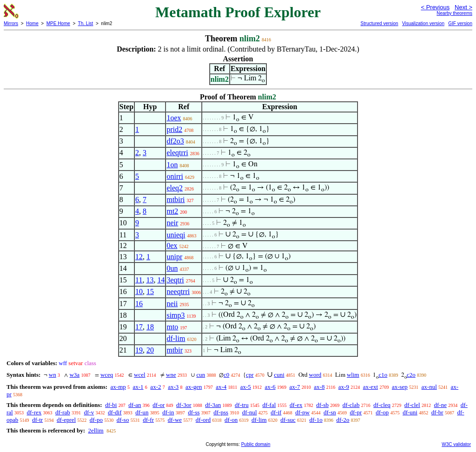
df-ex (296, 405)
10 (139, 292)
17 (139, 327)
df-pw (302, 412)
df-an (135, 405)
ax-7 (294, 387)
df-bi (111, 405)
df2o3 (175, 141)
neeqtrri (178, 292)
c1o (383, 375)
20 (150, 350)
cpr (250, 375)
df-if (276, 412)
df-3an (213, 405)
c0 (226, 375)
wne (171, 375)
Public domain (256, 444)
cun (201, 375)
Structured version (379, 23)
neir (172, 223)
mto (172, 327)
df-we (175, 420)
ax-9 (344, 387)
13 (150, 280)
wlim (353, 375)
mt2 (172, 211)
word (315, 375)
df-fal (269, 405)
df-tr (37, 420)
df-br (437, 412)
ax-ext (370, 387)
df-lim (176, 338)
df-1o (316, 420)
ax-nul (429, 387)
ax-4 (221, 387)
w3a (74, 375)
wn (53, 375)
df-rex (34, 412)
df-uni (410, 412)
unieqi (176, 235)
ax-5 (246, 387)
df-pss (221, 412)
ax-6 (270, 387)
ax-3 (173, 387)
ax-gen (194, 387)
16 (139, 304)
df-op (382, 412)
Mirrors (11, 23)
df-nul (250, 412)
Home (32, 23)
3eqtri (175, 280)
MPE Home (58, 23)
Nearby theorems (454, 13)
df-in (168, 412)
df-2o (343, 420)
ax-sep (400, 387)
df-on (231, 420)
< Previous (435, 7)
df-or (159, 405)
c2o (411, 375)
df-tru (242, 405)
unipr (174, 257)
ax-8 (319, 387)
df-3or (184, 405)
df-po (96, 420)
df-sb (322, 405)
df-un (142, 412)
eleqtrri (177, 153)
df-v (89, 412)
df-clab (351, 405)
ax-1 (138, 387)
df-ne (440, 405)
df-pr (356, 412)
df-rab (63, 412)
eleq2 (175, 188)
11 (139, 280)
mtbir (175, 350)
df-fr (148, 420)
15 (150, 292)
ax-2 (155, 387)
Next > (463, 7)
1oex (174, 118)
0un (172, 268)
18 (150, 327)
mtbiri (175, 200)
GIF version (460, 23)
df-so (123, 420)
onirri (175, 176)
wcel (140, 375)
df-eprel (66, 420)
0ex (172, 246)
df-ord (203, 420)
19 (139, 350)
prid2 (174, 129)
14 (161, 280)
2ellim (96, 430)
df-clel (412, 405)
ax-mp (118, 387)
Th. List (86, 23)
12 (139, 257)
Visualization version (423, 23)
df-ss (194, 412)
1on (172, 165)
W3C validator (456, 444)
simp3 (175, 315)
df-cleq (382, 405)
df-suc (288, 420)
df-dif (115, 412)
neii (172, 304)
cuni (279, 375)
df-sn (330, 412)
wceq (107, 375)
